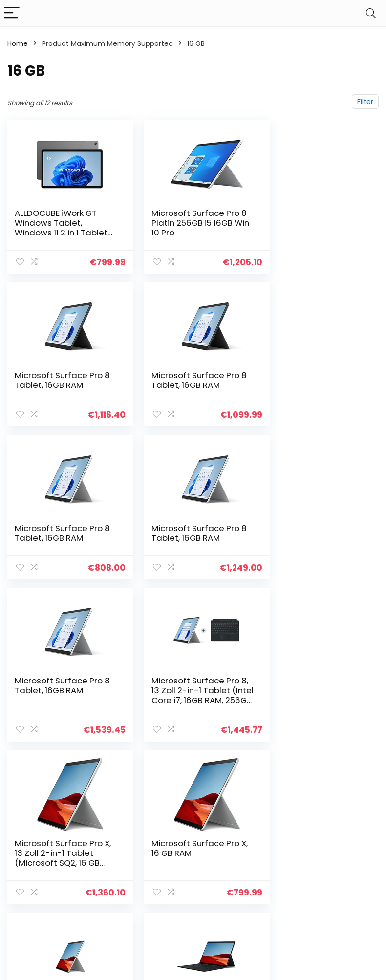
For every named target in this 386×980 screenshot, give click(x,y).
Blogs (271, 843)
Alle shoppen (284, 830)
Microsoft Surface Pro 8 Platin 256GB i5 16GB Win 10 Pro (186, 223)
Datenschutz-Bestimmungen (349, 820)
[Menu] (12, 13)
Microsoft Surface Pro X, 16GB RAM (186, 693)
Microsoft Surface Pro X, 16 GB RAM (59, 693)
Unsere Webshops (280, 861)
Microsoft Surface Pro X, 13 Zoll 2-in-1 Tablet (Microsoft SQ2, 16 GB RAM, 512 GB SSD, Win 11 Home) (314, 546)
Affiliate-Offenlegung (345, 856)
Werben (276, 879)
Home (18, 43)
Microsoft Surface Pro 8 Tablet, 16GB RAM (314, 218)
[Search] (371, 13)
